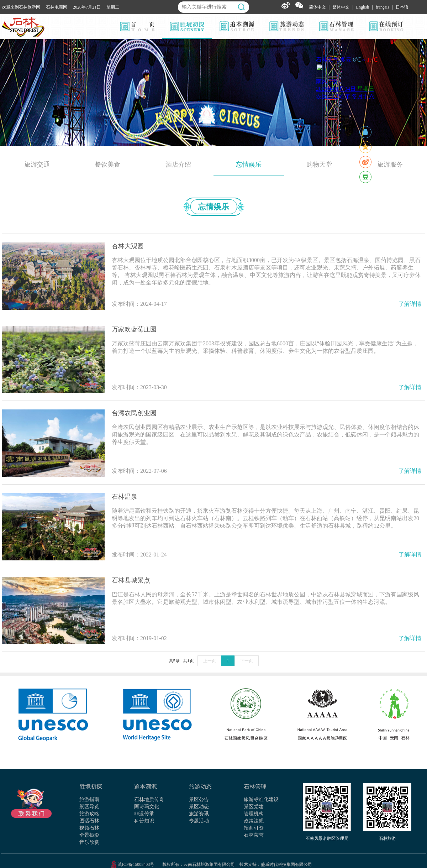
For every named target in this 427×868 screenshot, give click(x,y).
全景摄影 (89, 835)
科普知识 (144, 821)
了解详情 (410, 304)
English (363, 7)
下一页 (247, 661)
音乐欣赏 (89, 842)
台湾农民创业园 (134, 413)
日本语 (402, 7)
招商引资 (254, 828)
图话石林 (89, 821)
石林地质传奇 (149, 799)
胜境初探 (91, 787)
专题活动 (199, 821)
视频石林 (89, 828)
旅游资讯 (199, 814)
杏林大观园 (128, 246)
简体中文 (317, 7)
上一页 (210, 661)
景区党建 (254, 807)
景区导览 (89, 807)
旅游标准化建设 (261, 799)
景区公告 (199, 799)
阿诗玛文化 (147, 807)
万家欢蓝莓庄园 (134, 329)
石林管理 (255, 787)
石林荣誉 (254, 835)
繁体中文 (341, 7)
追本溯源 (146, 787)
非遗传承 (144, 814)
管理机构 (254, 814)
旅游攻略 (89, 814)
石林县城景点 (131, 580)
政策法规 (254, 821)
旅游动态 (200, 787)
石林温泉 (125, 497)
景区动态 (199, 807)
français (383, 7)
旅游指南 (89, 799)
